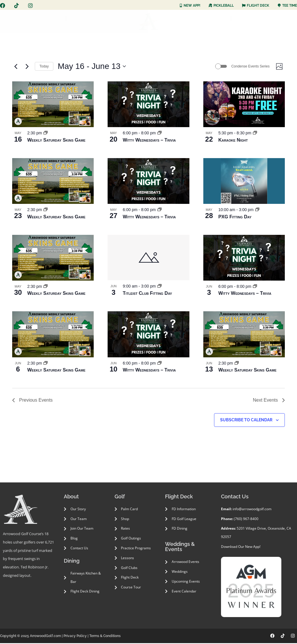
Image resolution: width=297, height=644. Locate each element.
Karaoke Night (233, 141)
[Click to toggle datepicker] (92, 67)
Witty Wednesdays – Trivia (149, 141)
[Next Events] (27, 67)
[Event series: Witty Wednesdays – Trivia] (160, 134)
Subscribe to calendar (246, 421)
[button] (66, 19)
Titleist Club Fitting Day (147, 294)
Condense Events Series (249, 67)
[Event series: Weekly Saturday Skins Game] (46, 134)
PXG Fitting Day (235, 218)
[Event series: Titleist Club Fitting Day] (160, 287)
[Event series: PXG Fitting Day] (257, 211)
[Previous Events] (16, 67)
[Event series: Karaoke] (255, 134)
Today (44, 67)
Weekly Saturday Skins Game (56, 141)
